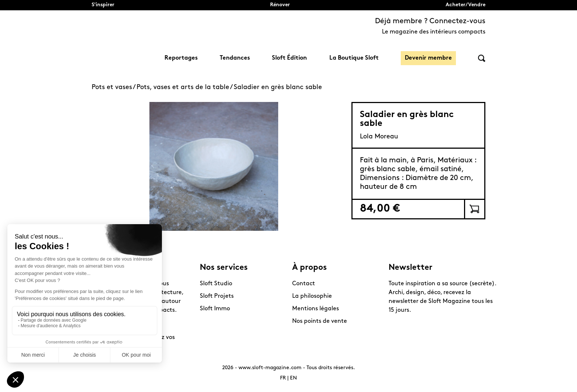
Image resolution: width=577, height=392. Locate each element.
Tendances (235, 58)
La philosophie (312, 296)
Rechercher (482, 58)
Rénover (280, 5)
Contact (304, 284)
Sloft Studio (216, 284)
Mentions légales (316, 309)
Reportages (181, 58)
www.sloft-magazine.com (270, 368)
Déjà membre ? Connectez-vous (430, 21)
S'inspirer (103, 5)
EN (293, 378)
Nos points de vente (320, 321)
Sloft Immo (215, 309)
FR (283, 378)
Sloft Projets (217, 296)
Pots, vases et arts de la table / (185, 87)
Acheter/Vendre (466, 5)
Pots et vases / (114, 87)
